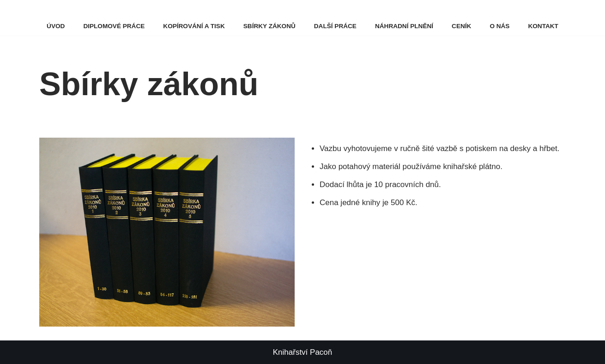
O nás (499, 26)
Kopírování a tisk (194, 26)
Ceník (461, 26)
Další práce (335, 26)
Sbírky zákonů (269, 26)
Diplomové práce (114, 26)
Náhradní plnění (404, 26)
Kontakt (543, 26)
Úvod (56, 26)
